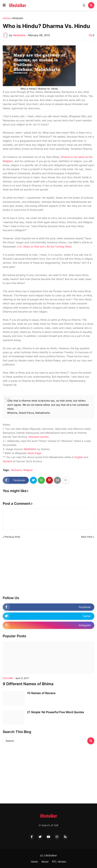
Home (6, 18)
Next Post (87, 537)
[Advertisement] (30, 567)
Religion (28, 470)
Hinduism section (39, 437)
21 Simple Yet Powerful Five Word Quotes (56, 712)
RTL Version (59, 862)
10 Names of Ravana (41, 693)
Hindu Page (34, 453)
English (79, 457)
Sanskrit (8, 461)
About (45, 862)
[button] (4, 5)
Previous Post (12, 537)
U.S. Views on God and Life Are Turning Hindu (44, 246)
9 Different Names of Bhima (28, 684)
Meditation (30, 449)
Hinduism (18, 18)
